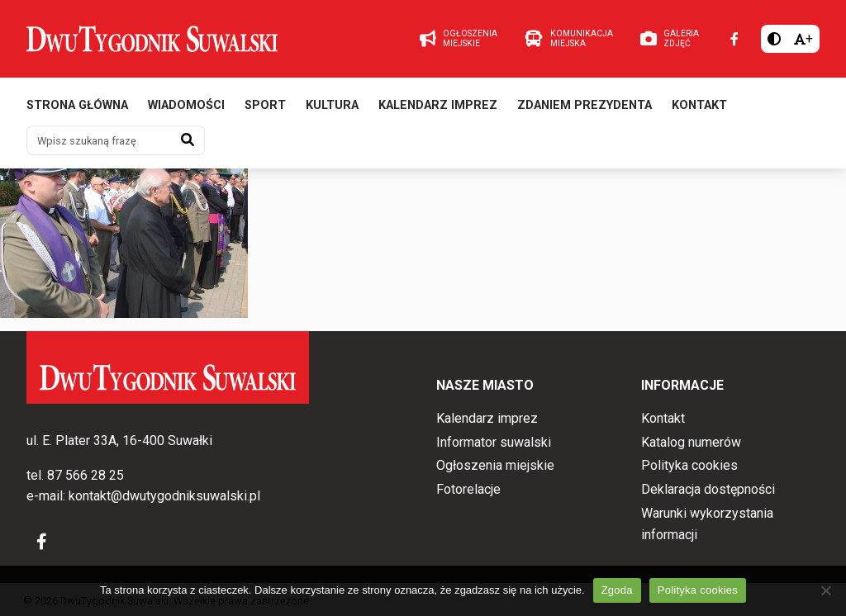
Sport (265, 105)
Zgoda (617, 590)
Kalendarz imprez (438, 105)
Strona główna (77, 105)
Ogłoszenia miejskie (495, 465)
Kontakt (699, 105)
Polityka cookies (689, 465)
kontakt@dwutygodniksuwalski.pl (164, 496)
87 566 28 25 (86, 475)
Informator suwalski (494, 442)
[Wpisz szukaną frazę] (99, 140)
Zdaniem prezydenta (585, 105)
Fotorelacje (468, 489)
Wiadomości (186, 105)
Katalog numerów (691, 442)
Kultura (332, 105)
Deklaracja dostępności (708, 489)
